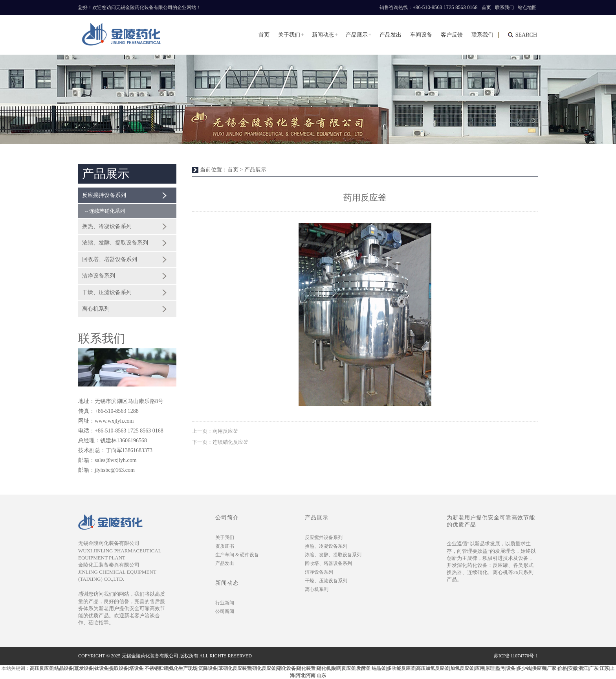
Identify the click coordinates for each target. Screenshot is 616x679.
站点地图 (527, 7)
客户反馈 (452, 35)
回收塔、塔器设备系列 (110, 259)
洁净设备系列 (99, 276)
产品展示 (357, 35)
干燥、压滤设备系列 (107, 292)
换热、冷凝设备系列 (107, 226)
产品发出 (390, 35)
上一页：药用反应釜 (215, 431)
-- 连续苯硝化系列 (104, 211)
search (526, 35)
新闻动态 (323, 35)
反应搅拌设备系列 (104, 195)
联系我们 (504, 7)
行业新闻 (225, 603)
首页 (486, 7)
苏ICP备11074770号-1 (516, 656)
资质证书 (225, 546)
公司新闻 (225, 611)
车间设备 (421, 35)
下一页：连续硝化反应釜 (220, 442)
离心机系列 (96, 309)
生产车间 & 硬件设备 (237, 555)
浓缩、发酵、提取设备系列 (115, 243)
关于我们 (289, 35)
